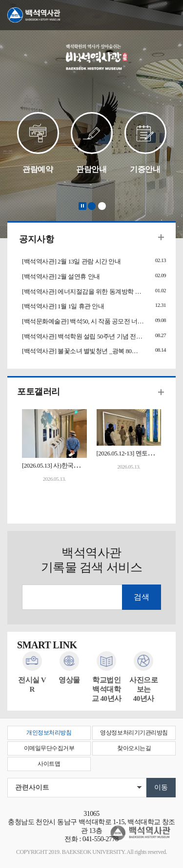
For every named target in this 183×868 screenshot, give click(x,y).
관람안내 (91, 169)
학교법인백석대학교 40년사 (107, 689)
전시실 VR (32, 685)
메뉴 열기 (168, 16)
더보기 (161, 237)
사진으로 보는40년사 (143, 689)
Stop (82, 206)
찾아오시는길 (134, 748)
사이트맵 (49, 764)
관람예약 (38, 169)
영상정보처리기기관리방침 (134, 733)
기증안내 (145, 169)
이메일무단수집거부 (49, 748)
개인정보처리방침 (49, 733)
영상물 (69, 680)
